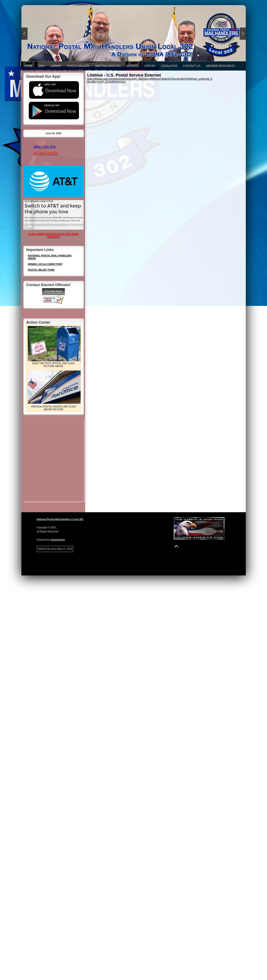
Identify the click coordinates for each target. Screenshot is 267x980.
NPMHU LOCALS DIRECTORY (45, 264)
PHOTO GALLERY (78, 66)
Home (29, 66)
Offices (150, 66)
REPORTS (133, 66)
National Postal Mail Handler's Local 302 (60, 519)
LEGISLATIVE (169, 66)
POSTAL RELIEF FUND (41, 270)
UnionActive (58, 540)
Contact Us (192, 66)
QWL (42, 66)
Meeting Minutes (108, 66)
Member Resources (220, 66)
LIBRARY (56, 66)
